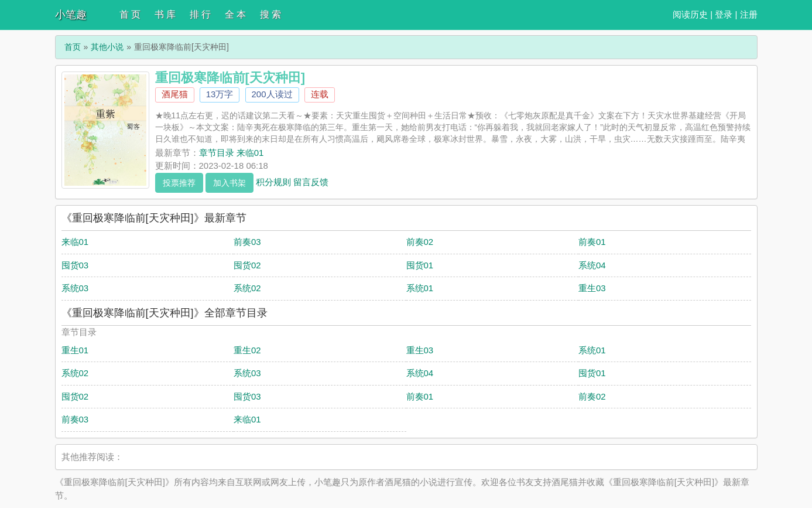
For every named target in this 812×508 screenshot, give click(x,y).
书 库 (165, 14)
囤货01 (420, 265)
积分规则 (273, 181)
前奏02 (420, 242)
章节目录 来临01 (232, 153)
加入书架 (229, 183)
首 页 (130, 14)
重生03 (592, 288)
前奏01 (592, 242)
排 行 (200, 14)
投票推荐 (179, 183)
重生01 (75, 350)
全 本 (235, 14)
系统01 (420, 288)
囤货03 (75, 265)
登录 (724, 14)
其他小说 (107, 47)
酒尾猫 (175, 94)
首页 (73, 47)
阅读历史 (690, 14)
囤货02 (247, 265)
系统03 (75, 288)
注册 (749, 14)
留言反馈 (311, 181)
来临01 (75, 242)
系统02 (247, 288)
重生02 (247, 350)
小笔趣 (71, 15)
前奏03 (247, 242)
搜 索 (270, 14)
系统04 (592, 265)
